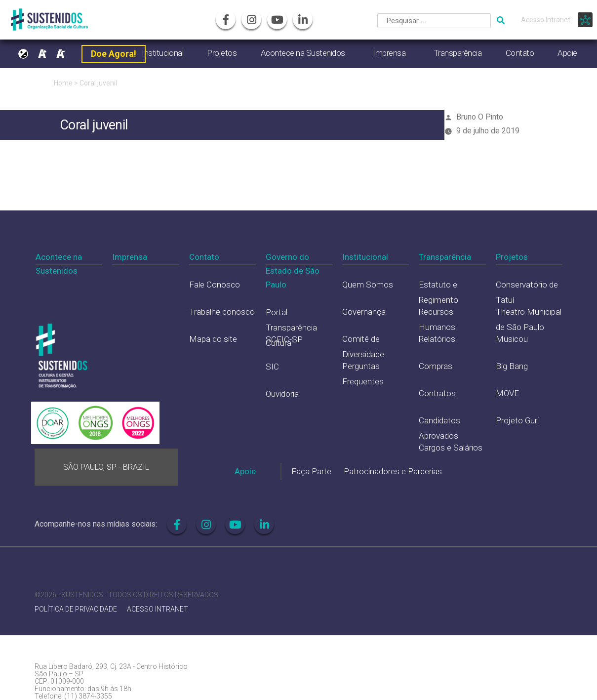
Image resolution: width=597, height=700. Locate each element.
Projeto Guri (517, 420)
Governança (364, 312)
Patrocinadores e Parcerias (393, 471)
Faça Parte (311, 471)
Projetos (222, 53)
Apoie (567, 53)
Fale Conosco (215, 285)
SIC (272, 367)
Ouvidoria (282, 394)
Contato (520, 53)
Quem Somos (368, 285)
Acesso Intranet (546, 20)
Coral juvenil (98, 83)
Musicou (512, 339)
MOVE (507, 393)
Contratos (437, 393)
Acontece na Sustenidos (303, 53)
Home (63, 83)
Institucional (162, 53)
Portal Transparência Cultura (291, 327)
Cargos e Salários (451, 448)
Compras (436, 366)
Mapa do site (213, 339)
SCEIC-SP (284, 339)
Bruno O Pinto (480, 117)
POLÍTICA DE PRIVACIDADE (76, 609)
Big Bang (512, 366)
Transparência (458, 53)
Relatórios (437, 339)
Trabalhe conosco (222, 312)
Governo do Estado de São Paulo (293, 271)
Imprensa (389, 53)
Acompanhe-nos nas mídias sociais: (96, 524)
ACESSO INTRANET (158, 609)
